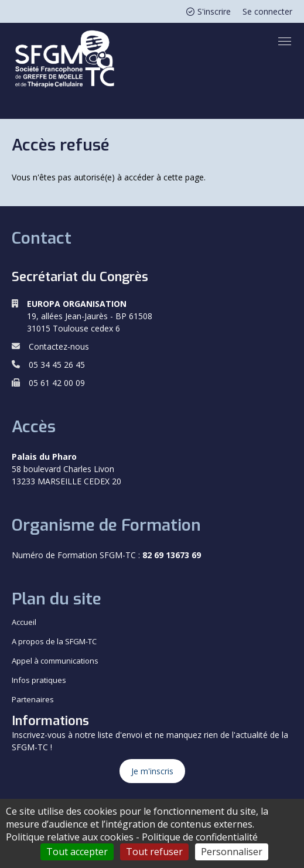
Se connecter (267, 11)
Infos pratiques (39, 680)
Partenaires (33, 699)
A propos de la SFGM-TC (54, 641)
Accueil (24, 622)
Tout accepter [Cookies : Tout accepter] (77, 852)
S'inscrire (209, 11)
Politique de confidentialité (200, 837)
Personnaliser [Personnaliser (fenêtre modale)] (232, 852)
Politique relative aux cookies (70, 837)
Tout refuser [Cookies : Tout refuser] (154, 852)
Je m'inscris (152, 771)
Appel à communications (55, 661)
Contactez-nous (59, 346)
